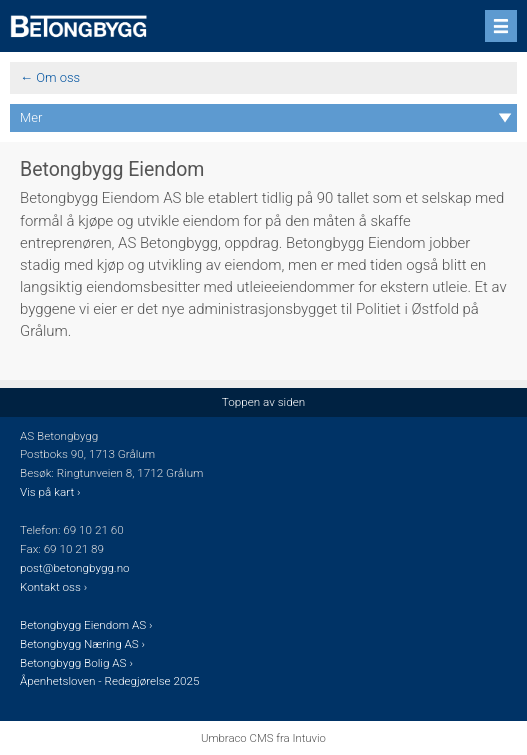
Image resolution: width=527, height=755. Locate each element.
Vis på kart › (51, 492)
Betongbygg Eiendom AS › (87, 625)
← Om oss (50, 77)
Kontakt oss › (53, 587)
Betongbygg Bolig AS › (78, 663)
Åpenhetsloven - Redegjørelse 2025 (109, 681)
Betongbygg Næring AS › (84, 644)
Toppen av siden (263, 402)
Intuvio (309, 738)
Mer (31, 117)
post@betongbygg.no (75, 568)
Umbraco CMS (237, 738)
